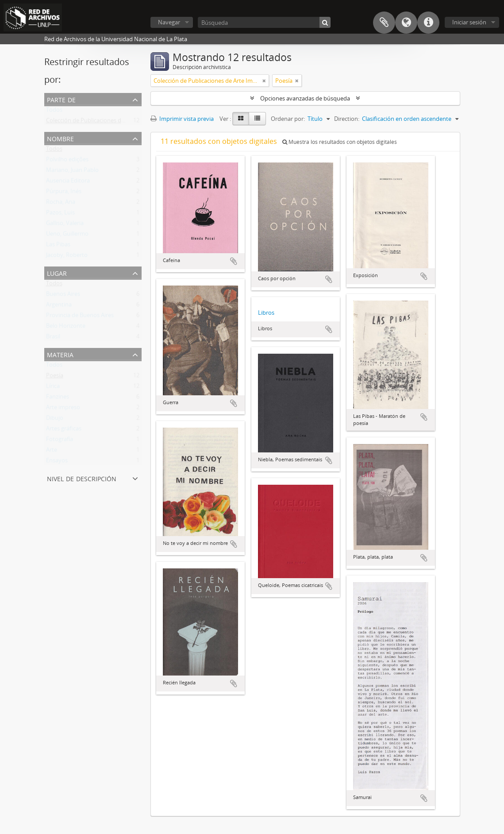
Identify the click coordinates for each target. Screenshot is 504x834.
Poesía (55, 377)
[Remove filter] (264, 81)
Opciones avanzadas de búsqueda (305, 98)
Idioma (406, 23)
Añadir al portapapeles (234, 261)
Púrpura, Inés (64, 193)
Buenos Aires (63, 296)
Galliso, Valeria (65, 225)
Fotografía (60, 441)
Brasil (53, 338)
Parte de (61, 99)
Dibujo (55, 420)
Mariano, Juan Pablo (72, 172)
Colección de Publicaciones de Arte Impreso (103, 122)
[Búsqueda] (264, 22)
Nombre (60, 138)
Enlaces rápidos (428, 23)
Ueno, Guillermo (67, 236)
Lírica (53, 388)
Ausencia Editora (68, 182)
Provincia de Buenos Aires (80, 317)
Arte (52, 452)
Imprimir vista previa (182, 119)
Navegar (169, 22)
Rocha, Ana (61, 204)
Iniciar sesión (469, 22)
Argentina (59, 306)
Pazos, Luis (60, 214)
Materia (60, 354)
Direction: (347, 119)
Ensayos (57, 462)
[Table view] (257, 119)
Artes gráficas (64, 430)
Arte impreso (63, 409)
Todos (54, 112)
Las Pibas (58, 246)
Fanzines (58, 398)
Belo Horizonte (66, 328)
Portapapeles (384, 23)
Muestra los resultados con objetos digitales (340, 142)
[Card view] (241, 119)
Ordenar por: (288, 119)
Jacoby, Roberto (67, 257)
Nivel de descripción (82, 478)
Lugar (57, 272)
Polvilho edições (67, 161)
